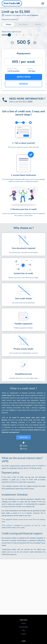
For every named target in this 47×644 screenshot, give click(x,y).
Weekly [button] (8, 24)
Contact (23, 634)
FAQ (24, 630)
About (24, 623)
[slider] (9, 35)
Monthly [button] (38, 24)
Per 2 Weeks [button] (23, 24)
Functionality (24, 627)
